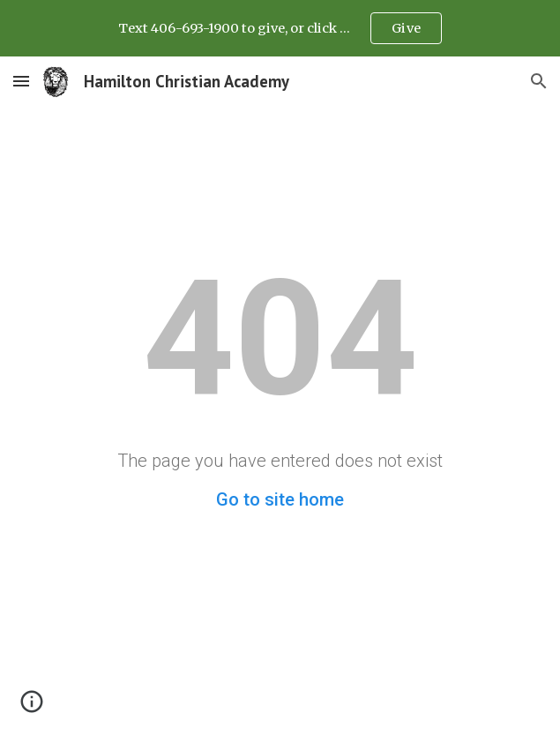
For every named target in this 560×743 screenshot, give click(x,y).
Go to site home (280, 499)
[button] (21, 81)
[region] (280, 28)
